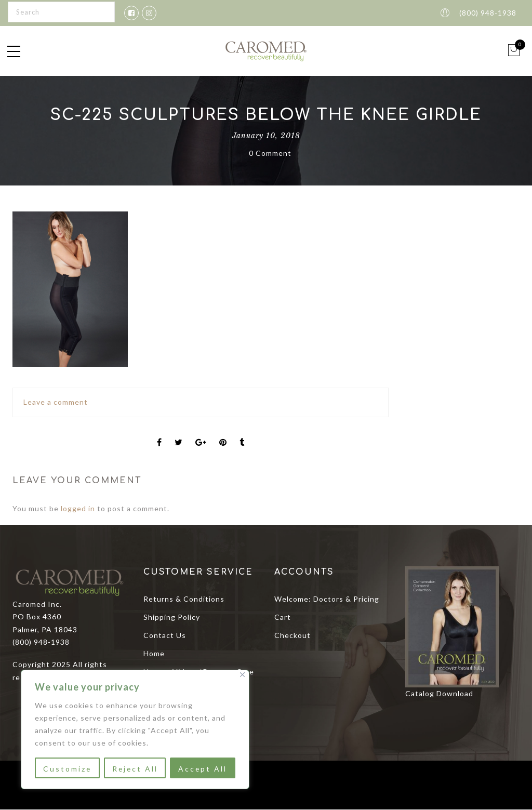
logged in (78, 508)
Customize (67, 769)
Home (154, 653)
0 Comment (270, 153)
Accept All (203, 769)
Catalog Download (439, 693)
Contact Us (165, 635)
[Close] (242, 675)
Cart (283, 617)
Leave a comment (56, 402)
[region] (135, 729)
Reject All (135, 769)
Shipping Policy (172, 617)
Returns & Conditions (184, 599)
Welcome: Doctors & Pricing (327, 599)
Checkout (292, 635)
